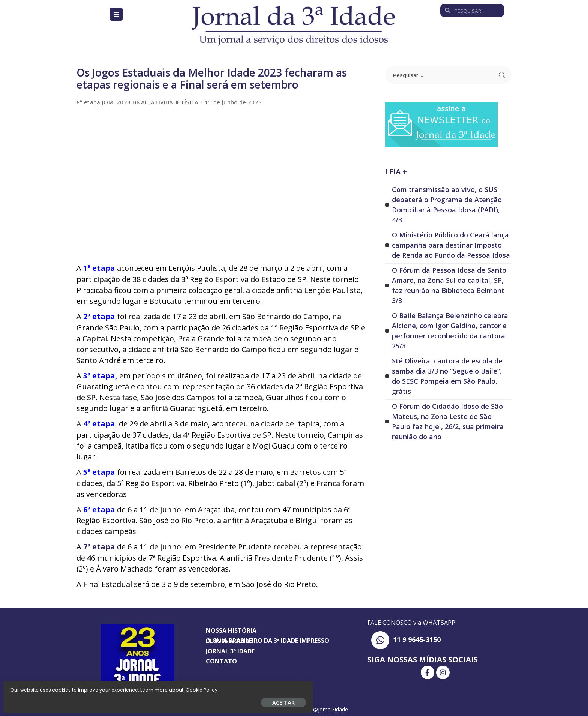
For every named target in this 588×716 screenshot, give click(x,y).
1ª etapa (100, 268)
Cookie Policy (29, 687)
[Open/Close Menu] (116, 14)
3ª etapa (99, 375)
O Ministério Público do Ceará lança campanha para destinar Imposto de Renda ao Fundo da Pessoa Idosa (451, 245)
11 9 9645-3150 (417, 638)
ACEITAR (88, 699)
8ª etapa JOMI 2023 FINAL (112, 102)
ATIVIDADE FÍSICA (175, 102)
